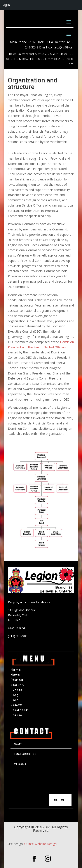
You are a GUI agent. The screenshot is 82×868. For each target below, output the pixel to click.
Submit (60, 800)
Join (15, 701)
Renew (16, 706)
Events (17, 691)
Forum (16, 716)
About (16, 685)
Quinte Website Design (40, 844)
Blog (15, 696)
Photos (17, 680)
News (15, 675)
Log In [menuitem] (6, 5)
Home (16, 670)
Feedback (19, 711)
